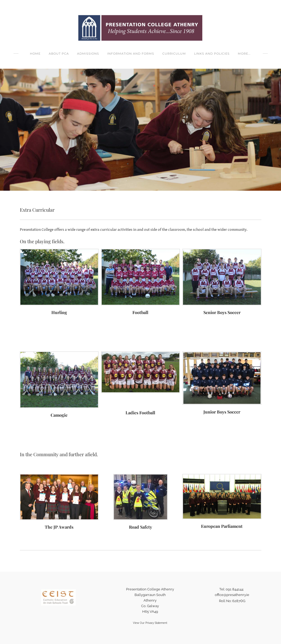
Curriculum (174, 54)
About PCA (59, 54)
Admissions (88, 54)
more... (244, 54)
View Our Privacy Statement (150, 623)
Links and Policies (212, 54)
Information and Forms (131, 54)
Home (35, 54)
